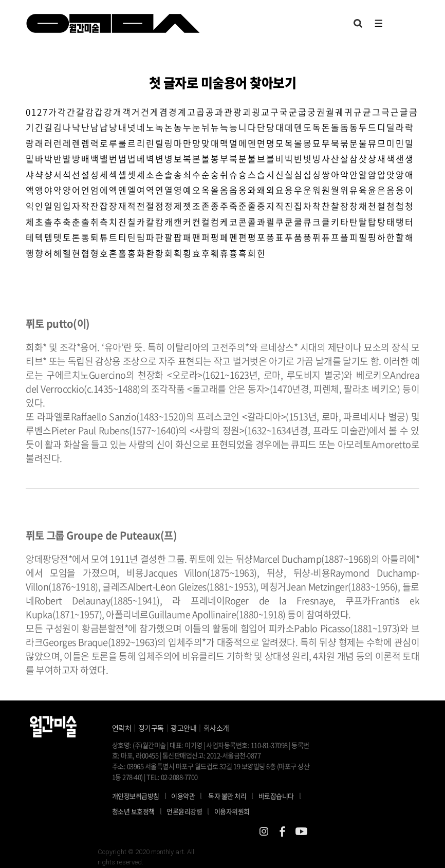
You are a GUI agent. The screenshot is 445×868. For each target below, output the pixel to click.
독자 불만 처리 (227, 796)
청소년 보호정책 (140, 811)
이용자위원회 (232, 811)
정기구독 (151, 728)
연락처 (122, 728)
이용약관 (183, 796)
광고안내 (183, 728)
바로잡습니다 (276, 796)
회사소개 (216, 728)
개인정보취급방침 (136, 796)
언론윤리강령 (190, 811)
